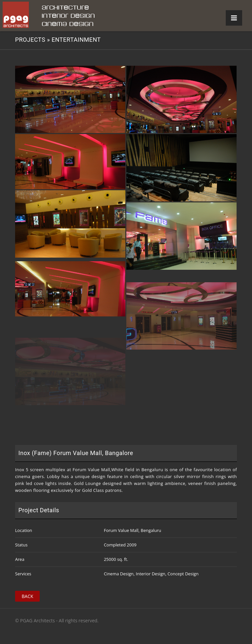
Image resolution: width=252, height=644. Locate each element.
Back (27, 596)
